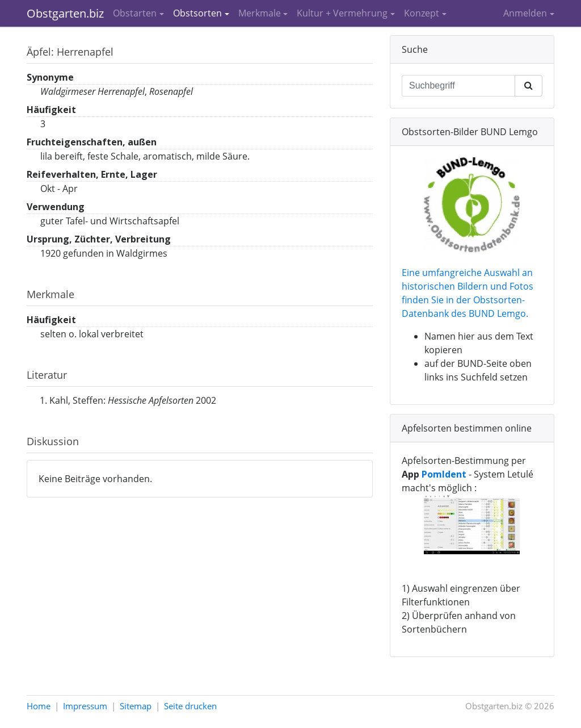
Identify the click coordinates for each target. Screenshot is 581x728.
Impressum (85, 706)
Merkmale (260, 13)
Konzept (422, 13)
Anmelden (525, 13)
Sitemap (136, 706)
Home (39, 706)
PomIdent (444, 474)
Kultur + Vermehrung (342, 13)
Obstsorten (197, 13)
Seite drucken (190, 706)
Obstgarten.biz (65, 13)
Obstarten (135, 13)
